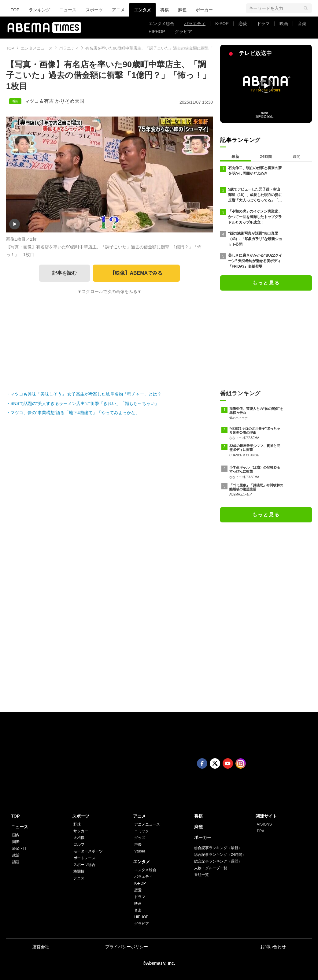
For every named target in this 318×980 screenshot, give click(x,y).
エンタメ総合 (161, 24)
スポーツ (94, 10)
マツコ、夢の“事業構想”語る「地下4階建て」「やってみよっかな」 (75, 413)
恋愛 (243, 24)
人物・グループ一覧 (211, 868)
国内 (16, 835)
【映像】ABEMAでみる (136, 273)
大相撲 (79, 838)
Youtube (228, 763)
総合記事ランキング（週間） (218, 861)
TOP (15, 10)
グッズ (140, 838)
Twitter (215, 763)
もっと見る (266, 283)
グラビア (183, 32)
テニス (79, 878)
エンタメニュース (37, 48)
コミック (142, 831)
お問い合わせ (273, 947)
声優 (138, 845)
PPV (261, 831)
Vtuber (140, 851)
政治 (16, 855)
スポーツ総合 (84, 865)
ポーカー (204, 10)
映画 (284, 24)
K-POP (222, 24)
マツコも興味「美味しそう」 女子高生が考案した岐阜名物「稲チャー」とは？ (86, 394)
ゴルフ (79, 845)
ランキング (39, 10)
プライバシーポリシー (127, 947)
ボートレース (84, 858)
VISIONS (264, 824)
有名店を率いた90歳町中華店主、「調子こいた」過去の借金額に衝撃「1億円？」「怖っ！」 (168, 48)
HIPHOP (157, 32)
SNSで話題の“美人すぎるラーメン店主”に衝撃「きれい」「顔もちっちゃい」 (85, 403)
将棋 (165, 10)
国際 (16, 842)
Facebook (202, 763)
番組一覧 (202, 875)
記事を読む (65, 273)
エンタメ (142, 10)
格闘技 (79, 871)
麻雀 (182, 10)
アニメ (118, 10)
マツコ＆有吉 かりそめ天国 (54, 101)
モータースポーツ (88, 851)
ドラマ (263, 24)
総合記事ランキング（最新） (218, 848)
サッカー (81, 831)
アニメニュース (147, 824)
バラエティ (195, 24)
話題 (16, 862)
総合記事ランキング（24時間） (220, 855)
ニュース (68, 10)
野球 (77, 824)
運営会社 (41, 947)
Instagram (241, 763)
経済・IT (19, 848)
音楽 (302, 24)
